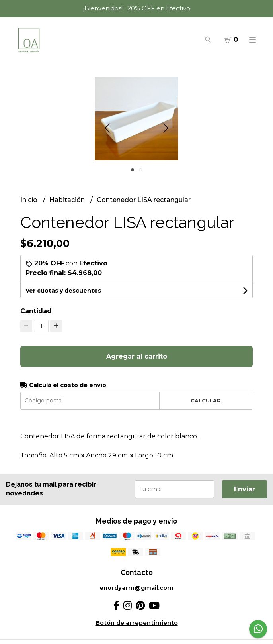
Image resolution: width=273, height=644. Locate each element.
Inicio (30, 200)
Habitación (68, 200)
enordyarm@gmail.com (136, 588)
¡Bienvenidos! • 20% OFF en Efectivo (137, 8)
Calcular (206, 401)
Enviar (245, 489)
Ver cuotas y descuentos (63, 291)
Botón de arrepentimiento (137, 623)
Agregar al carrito (137, 356)
